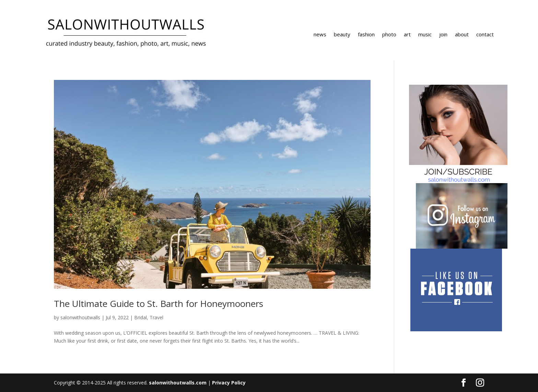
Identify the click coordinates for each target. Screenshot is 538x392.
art (407, 35)
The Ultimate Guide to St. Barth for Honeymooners (159, 304)
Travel (156, 317)
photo (389, 35)
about (462, 35)
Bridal (141, 317)
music (425, 35)
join (443, 35)
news (320, 35)
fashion (366, 35)
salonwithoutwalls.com (178, 383)
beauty (342, 35)
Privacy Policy (229, 383)
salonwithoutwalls (80, 317)
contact (485, 35)
